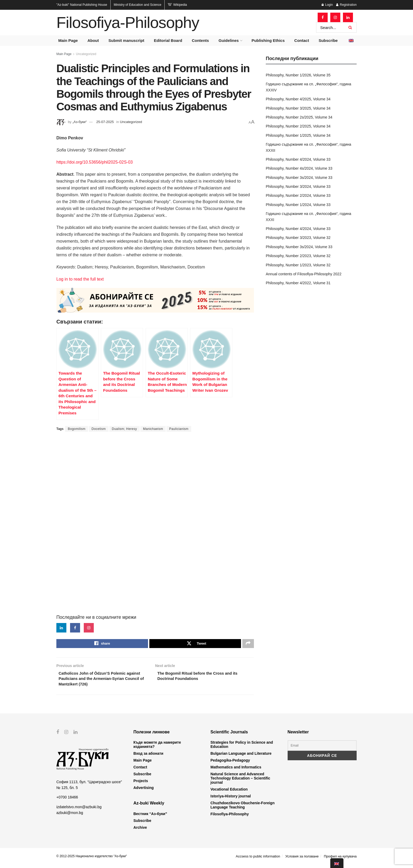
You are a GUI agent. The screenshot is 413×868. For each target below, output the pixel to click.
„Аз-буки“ (80, 122)
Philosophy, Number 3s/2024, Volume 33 (299, 178)
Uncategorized (86, 54)
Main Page (68, 40)
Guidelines (229, 40)
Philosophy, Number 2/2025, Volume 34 (298, 126)
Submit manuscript (126, 40)
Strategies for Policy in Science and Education (242, 748)
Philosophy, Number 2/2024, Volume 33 (298, 195)
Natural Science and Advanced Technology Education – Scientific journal (240, 782)
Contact (302, 40)
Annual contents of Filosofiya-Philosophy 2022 (304, 274)
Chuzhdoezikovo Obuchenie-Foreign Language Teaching (242, 808)
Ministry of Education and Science (138, 5)
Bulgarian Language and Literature (241, 757)
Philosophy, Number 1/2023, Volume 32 (298, 265)
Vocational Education (229, 793)
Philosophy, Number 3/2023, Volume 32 (298, 238)
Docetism (99, 429)
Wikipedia (177, 5)
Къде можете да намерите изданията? (157, 748)
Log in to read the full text (80, 279)
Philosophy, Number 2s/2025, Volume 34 (299, 117)
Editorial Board (168, 40)
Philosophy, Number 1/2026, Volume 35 (298, 75)
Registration (346, 5)
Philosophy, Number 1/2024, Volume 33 (298, 205)
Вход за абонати (149, 757)
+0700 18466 (67, 801)
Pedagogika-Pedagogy (230, 764)
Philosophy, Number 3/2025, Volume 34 (298, 108)
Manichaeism (153, 429)
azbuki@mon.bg (70, 816)
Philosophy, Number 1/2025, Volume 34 (298, 135)
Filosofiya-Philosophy (128, 23)
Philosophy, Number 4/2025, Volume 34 (298, 99)
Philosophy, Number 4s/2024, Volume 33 (299, 168)
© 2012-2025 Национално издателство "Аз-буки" (92, 859)
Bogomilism (77, 429)
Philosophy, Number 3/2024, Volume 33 (298, 187)
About (93, 40)
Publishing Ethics (268, 40)
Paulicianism (179, 429)
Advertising (144, 791)
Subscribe (328, 40)
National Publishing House (82, 5)
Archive (140, 831)
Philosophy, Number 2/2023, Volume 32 (298, 256)
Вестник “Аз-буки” (150, 817)
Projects (141, 784)
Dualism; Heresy (125, 429)
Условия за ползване (302, 859)
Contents (200, 40)
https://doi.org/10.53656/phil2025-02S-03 (95, 162)
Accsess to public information (258, 859)
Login (327, 5)
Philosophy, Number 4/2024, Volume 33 (298, 159)
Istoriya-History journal (231, 800)
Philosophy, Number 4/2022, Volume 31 (298, 283)
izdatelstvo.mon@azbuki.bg (79, 810)
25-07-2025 (105, 122)
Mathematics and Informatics (236, 771)
